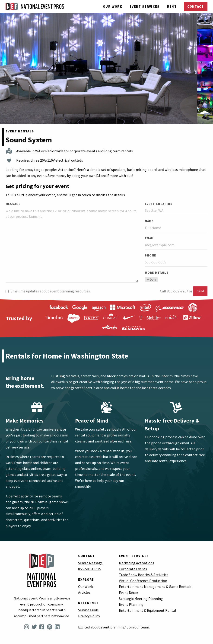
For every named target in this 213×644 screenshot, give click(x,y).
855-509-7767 (178, 291)
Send (200, 291)
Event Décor (129, 593)
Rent (172, 6)
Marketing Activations (137, 563)
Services (145, 6)
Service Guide (88, 610)
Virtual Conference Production (143, 581)
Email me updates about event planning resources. (48, 291)
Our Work (113, 6)
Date (151, 279)
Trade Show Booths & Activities (144, 575)
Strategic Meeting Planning (141, 599)
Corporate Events (133, 569)
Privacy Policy (89, 616)
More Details (157, 272)
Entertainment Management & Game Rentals (155, 586)
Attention (66, 170)
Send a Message (90, 563)
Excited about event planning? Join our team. (114, 627)
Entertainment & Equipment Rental (148, 610)
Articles (84, 592)
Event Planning (131, 604)
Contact (196, 6)
